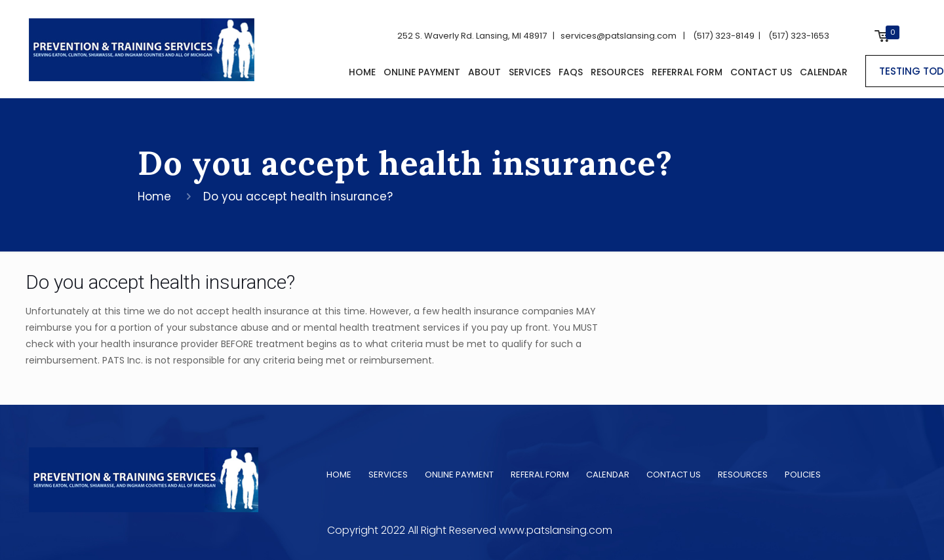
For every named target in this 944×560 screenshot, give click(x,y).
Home (154, 196)
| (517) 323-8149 (717, 36)
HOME (339, 475)
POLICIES (803, 475)
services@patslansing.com (616, 36)
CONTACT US (674, 475)
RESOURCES (743, 475)
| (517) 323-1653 (792, 36)
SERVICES (388, 475)
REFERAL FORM (540, 475)
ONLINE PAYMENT (459, 475)
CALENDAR (608, 475)
